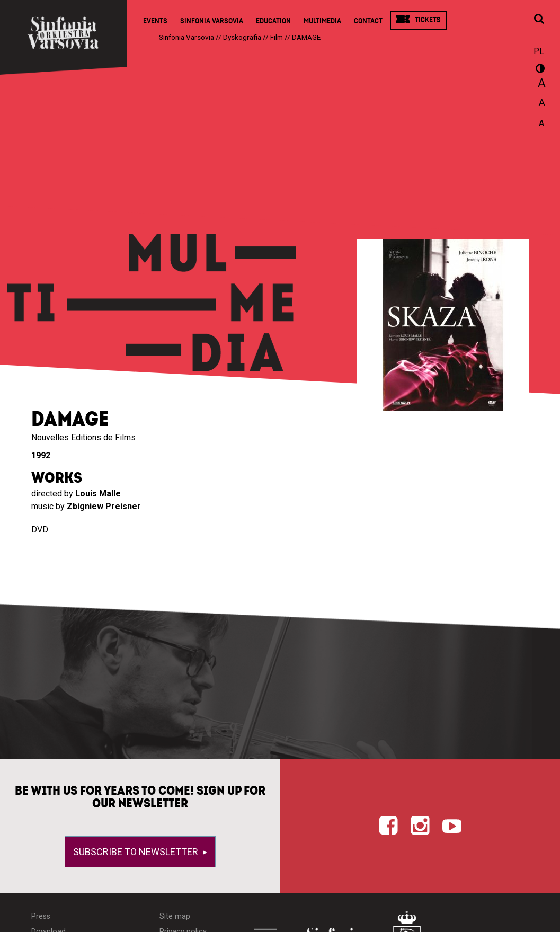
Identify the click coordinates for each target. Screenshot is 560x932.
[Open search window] (539, 20)
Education (273, 21)
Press (41, 916)
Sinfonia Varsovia (212, 21)
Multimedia (322, 21)
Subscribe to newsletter (137, 852)
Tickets (428, 20)
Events (155, 21)
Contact (368, 21)
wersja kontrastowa (539, 70)
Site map (175, 916)
